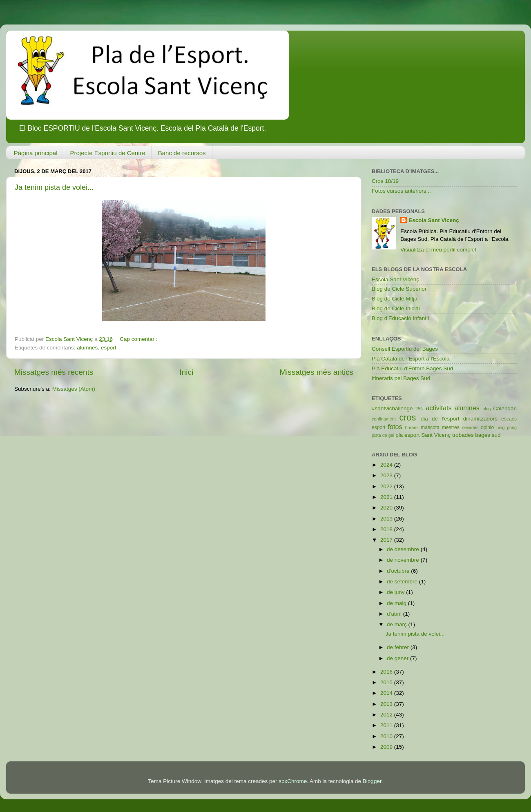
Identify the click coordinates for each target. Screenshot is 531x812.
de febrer (399, 647)
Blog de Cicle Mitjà (395, 299)
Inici (187, 372)
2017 (387, 540)
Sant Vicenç (436, 435)
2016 (387, 672)
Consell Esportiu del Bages (405, 349)
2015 (387, 682)
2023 (387, 475)
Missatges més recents (54, 372)
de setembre (403, 582)
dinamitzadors (480, 419)
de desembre (404, 549)
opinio (487, 427)
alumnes (87, 348)
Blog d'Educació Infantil (400, 318)
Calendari (505, 408)
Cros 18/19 (385, 181)
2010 (387, 736)
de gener (398, 658)
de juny (396, 592)
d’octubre (399, 571)
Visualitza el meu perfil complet (438, 250)
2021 (387, 497)
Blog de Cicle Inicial (396, 308)
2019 (387, 519)
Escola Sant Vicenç (434, 220)
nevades (470, 427)
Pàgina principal (36, 153)
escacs (509, 419)
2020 (387, 508)
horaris (412, 427)
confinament (384, 419)
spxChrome (293, 781)
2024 (387, 465)
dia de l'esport (440, 419)
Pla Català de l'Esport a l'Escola (411, 359)
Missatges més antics (316, 372)
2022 (387, 486)
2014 (387, 693)
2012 (387, 715)
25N (419, 409)
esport (109, 348)
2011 (387, 725)
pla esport (407, 435)
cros (407, 417)
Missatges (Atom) (74, 389)
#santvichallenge (392, 408)
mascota (430, 427)
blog (486, 409)
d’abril (395, 614)
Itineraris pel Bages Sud (401, 378)
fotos (395, 427)
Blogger (372, 781)
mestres (451, 427)
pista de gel (383, 435)
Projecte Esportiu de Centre (108, 153)
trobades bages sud (476, 435)
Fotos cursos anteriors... (401, 191)
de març (398, 624)
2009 (387, 747)
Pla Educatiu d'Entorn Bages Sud (412, 368)
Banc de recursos (182, 153)
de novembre (404, 560)
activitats (439, 408)
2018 (387, 529)
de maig (397, 603)
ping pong (506, 427)
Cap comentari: (139, 339)
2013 (387, 704)
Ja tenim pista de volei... (54, 187)
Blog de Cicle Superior (399, 289)
